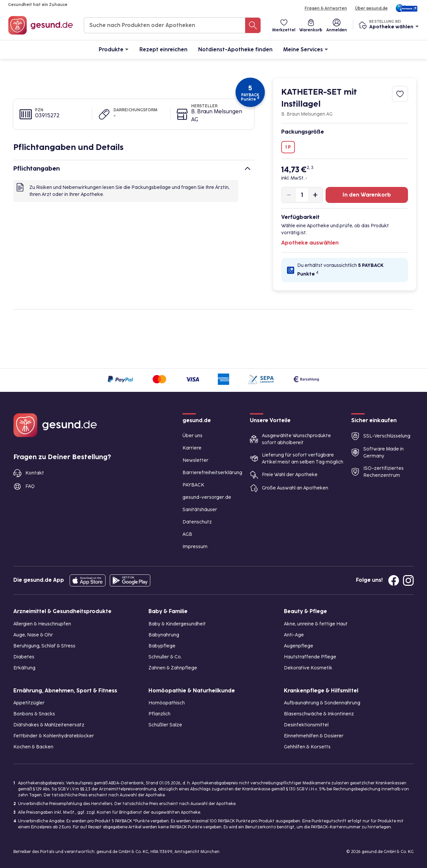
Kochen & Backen (33, 747)
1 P (288, 147)
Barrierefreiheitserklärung (212, 473)
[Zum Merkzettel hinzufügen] (400, 94)
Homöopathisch (167, 703)
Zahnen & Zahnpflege (173, 668)
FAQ (30, 486)
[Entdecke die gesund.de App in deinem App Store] (88, 580)
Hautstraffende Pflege (310, 657)
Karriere (192, 448)
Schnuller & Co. (165, 657)
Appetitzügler (29, 703)
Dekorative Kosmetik (308, 668)
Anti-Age (294, 635)
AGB (187, 534)
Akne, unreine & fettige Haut (316, 624)
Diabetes (24, 657)
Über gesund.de (371, 8)
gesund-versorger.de (207, 497)
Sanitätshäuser (200, 510)
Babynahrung (164, 635)
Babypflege (162, 646)
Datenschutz (197, 522)
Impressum (195, 547)
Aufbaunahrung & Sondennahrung (322, 703)
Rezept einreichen (163, 49)
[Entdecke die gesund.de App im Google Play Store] (130, 580)
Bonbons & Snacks (34, 714)
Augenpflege (299, 646)
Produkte (114, 49)
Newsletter (195, 460)
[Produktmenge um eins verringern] (289, 195)
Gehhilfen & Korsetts (307, 747)
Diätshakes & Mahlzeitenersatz (49, 725)
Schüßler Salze (165, 725)
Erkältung (24, 668)
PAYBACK (193, 485)
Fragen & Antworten (326, 8)
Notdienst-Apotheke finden (235, 49)
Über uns (192, 436)
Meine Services (306, 49)
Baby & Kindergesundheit (177, 624)
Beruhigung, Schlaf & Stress (44, 646)
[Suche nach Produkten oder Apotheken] (253, 25)
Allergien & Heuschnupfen (42, 624)
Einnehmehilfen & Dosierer (314, 736)
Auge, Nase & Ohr (33, 635)
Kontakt (35, 473)
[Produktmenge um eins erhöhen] (315, 195)
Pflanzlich (159, 714)
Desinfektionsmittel (306, 725)
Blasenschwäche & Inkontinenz (319, 714)
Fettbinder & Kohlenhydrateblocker (54, 736)
